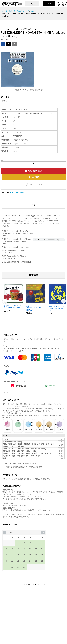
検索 (49, 4)
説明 (33, 205)
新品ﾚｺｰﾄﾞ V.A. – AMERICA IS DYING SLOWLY (34, 307)
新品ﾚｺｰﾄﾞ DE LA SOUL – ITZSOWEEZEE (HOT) (13, 306)
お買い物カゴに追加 (35, 171)
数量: (2, 160)
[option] (14, 299)
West (18, 192)
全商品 (23, 192)
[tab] (33, 206)
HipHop (12, 192)
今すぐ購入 (36, 177)
